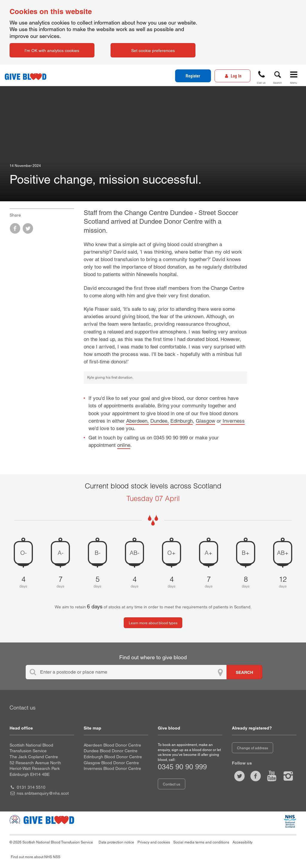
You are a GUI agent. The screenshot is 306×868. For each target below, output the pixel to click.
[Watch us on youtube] (272, 776)
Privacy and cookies (154, 842)
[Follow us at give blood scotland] (288, 776)
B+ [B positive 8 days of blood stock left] (246, 552)
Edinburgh (182, 421)
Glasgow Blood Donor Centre (111, 763)
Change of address (253, 748)
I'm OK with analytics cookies (52, 51)
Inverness (233, 421)
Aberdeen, (137, 421)
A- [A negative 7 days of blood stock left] (61, 552)
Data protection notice (116, 842)
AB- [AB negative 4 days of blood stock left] (134, 552)
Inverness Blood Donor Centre (112, 768)
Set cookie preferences (153, 51)
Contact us (172, 784)
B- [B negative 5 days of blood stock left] (98, 552)
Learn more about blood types (153, 623)
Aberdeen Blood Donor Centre (112, 745)
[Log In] (232, 76)
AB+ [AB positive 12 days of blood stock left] (283, 552)
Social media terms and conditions (201, 842)
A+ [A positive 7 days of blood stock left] (209, 552)
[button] (261, 76)
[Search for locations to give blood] (244, 672)
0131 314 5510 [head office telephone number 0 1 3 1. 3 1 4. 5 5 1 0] (31, 787)
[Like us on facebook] (255, 776)
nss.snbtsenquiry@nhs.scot (43, 793)
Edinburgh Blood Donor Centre (113, 757)
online (124, 445)
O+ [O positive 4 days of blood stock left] (172, 552)
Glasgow (205, 421)
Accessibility (242, 842)
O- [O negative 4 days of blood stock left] (23, 552)
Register (193, 76)
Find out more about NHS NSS (36, 857)
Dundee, (160, 421)
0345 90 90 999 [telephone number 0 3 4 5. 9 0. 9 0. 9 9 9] (182, 767)
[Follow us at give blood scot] (239, 776)
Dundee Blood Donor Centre (111, 751)
